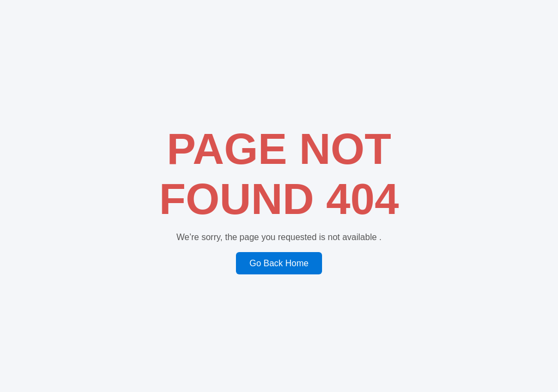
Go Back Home (279, 263)
